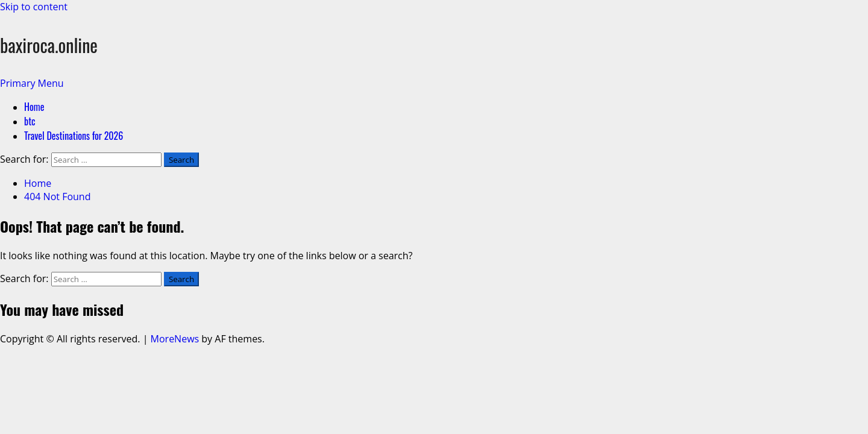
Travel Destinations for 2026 (74, 136)
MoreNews (175, 339)
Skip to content (34, 7)
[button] (32, 83)
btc (30, 121)
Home (34, 107)
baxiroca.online (49, 45)
